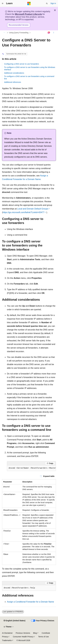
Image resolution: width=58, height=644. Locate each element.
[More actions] (54, 33)
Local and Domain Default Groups (33, 209)
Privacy (5, 637)
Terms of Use (43, 637)
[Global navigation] (3, 3)
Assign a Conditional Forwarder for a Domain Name (30, 602)
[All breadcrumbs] (4, 33)
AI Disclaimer (7, 633)
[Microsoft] (29, 3)
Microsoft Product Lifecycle (28, 14)
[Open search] (47, 3)
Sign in (53, 3)
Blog (35, 633)
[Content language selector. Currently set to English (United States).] (14, 621)
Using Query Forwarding (19, 33)
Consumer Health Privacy (23, 637)
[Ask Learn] (49, 33)
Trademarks (7, 640)
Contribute (46, 633)
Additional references (13, 82)
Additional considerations (14, 73)
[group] (31, 468)
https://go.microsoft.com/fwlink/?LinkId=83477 (23, 212)
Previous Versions (23, 633)
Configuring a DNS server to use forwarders (22, 64)
